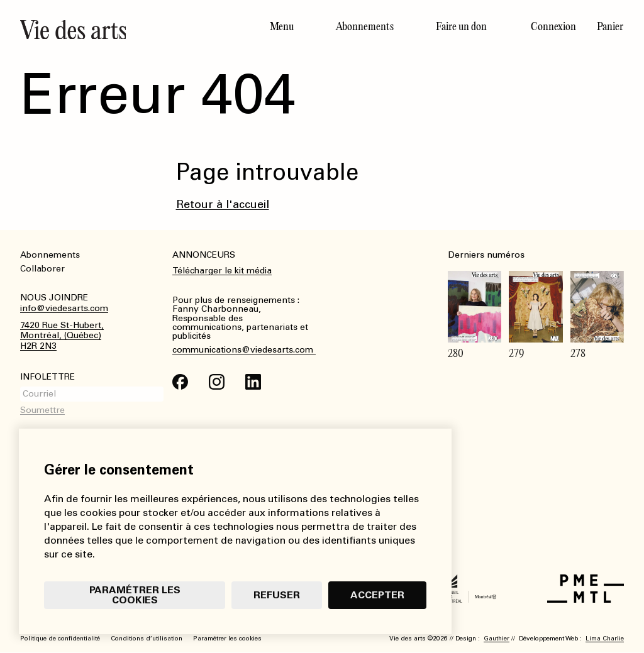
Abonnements (365, 26)
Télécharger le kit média (222, 271)
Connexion (553, 26)
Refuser (277, 595)
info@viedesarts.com (64, 309)
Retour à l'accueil (223, 204)
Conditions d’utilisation (147, 639)
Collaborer (42, 269)
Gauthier (497, 639)
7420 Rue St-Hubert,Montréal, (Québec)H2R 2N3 (62, 336)
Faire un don (461, 26)
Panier (610, 26)
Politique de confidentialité (60, 639)
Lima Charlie (605, 639)
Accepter (377, 595)
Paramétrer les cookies (135, 595)
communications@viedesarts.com (244, 350)
